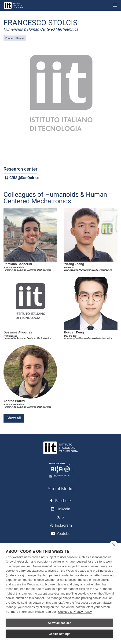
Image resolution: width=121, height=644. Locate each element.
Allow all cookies (59, 623)
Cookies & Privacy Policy (75, 612)
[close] (114, 545)
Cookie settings (59, 634)
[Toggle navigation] (115, 5)
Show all (14, 418)
